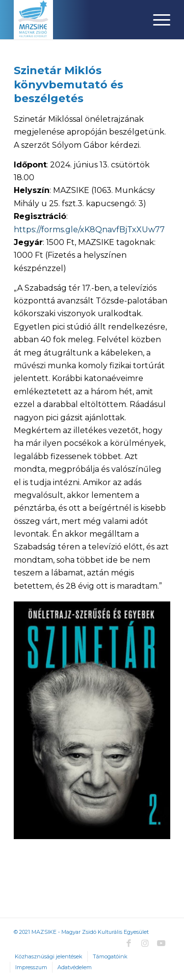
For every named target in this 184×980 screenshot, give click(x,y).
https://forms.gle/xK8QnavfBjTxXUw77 (89, 230)
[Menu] (157, 20)
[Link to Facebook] (129, 943)
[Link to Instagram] (145, 943)
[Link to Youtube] (161, 943)
